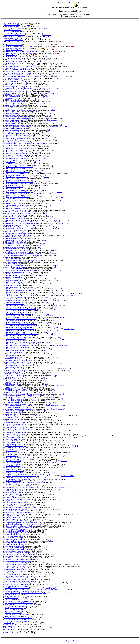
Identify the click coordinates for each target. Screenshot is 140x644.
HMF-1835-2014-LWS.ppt (14, 237)
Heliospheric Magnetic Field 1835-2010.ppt (19, 396)
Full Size (42, 133)
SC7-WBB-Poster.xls (13, 97)
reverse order (47, 35)
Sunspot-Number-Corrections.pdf (16, 234)
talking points (70, 329)
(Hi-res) (46, 28)
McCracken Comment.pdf (13, 461)
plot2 (57, 93)
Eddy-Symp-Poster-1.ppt (14, 379)
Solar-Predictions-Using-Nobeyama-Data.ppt (20, 314)
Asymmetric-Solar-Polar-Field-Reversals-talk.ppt (21, 329)
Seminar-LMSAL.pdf (12, 456)
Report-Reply (65, 461)
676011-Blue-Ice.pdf (10, 633)
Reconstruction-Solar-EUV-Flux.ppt (17, 244)
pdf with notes (65, 317)
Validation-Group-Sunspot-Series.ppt (17, 78)
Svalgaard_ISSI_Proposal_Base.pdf (17, 361)
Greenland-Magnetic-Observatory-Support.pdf (20, 421)
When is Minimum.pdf (13, 498)
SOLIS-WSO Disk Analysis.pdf (15, 484)
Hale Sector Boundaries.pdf (14, 387)
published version (70, 295)
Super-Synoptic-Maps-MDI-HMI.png (17, 127)
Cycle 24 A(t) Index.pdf (13, 496)
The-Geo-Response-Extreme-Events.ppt (18, 214)
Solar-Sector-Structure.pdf (14, 232)
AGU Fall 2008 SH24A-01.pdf (15, 434)
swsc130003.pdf (11, 295)
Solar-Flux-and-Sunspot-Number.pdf (17, 407)
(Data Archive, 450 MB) (58, 406)
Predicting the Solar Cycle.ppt (15, 411)
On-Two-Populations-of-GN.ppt (16, 87)
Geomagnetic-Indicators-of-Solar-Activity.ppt (20, 90)
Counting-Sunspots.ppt (13, 287)
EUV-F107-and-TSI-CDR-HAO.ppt (17, 168)
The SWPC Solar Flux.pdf (14, 417)
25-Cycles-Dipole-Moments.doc (16, 142)
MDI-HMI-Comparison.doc (15, 130)
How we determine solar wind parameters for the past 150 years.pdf (26, 479)
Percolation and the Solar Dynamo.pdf (17, 509)
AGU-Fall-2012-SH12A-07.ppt (16, 307)
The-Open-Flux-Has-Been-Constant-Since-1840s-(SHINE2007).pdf (26, 483)
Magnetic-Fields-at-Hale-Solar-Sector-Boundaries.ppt (22, 260)
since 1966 (40, 33)
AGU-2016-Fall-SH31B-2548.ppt (16, 165)
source (67, 224)
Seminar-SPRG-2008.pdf (13, 441)
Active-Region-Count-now (13, 30)
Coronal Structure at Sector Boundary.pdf (17, 620)
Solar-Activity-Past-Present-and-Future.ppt (19, 317)
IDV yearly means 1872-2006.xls (16, 518)
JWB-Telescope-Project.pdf (15, 58)
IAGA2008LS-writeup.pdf (13, 437)
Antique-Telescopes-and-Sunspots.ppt (17, 205)
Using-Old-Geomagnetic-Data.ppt (16, 280)
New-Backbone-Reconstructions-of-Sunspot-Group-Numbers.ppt (26, 88)
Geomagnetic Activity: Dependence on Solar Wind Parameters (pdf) (25, 593)
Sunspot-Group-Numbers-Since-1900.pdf (19, 157)
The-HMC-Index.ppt (12, 108)
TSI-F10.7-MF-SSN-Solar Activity (15, 28)
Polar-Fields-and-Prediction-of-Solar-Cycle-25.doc (21, 137)
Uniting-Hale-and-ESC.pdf (14, 50)
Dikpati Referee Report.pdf (14, 539)
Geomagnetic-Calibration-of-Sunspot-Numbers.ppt (21, 349)
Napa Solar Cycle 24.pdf (13, 436)
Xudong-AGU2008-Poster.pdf (15, 424)
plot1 (54, 93)
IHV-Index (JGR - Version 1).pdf (16, 568)
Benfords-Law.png (12, 55)
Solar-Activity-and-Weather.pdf (14, 611)
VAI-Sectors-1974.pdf (12, 610)
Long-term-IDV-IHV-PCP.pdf (15, 473)
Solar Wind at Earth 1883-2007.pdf (16, 493)
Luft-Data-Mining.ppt (13, 292)
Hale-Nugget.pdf (11, 382)
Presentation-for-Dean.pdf (14, 45)
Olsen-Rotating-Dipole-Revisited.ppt (17, 177)
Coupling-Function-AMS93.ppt (16, 305)
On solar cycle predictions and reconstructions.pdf (21, 429)
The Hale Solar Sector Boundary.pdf (16, 599)
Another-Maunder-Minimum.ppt (16, 312)
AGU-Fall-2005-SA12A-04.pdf (15, 546)
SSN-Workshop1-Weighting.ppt (16, 351)
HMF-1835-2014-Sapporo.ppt (15, 247)
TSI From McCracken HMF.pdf (15, 459)
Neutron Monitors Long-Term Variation (16, 38)
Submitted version (55, 558)
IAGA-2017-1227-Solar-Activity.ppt (17, 148)
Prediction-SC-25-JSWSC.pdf (15, 70)
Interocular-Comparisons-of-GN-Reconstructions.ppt (22, 85)
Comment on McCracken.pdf (14, 471)
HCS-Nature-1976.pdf (12, 598)
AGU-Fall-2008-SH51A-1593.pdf (16, 432)
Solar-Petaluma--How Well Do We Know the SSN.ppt (22, 309)
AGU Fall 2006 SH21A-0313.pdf (16, 514)
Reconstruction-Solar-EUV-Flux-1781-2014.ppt (21, 225)
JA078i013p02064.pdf (11, 626)
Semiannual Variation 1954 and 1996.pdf (18, 559)
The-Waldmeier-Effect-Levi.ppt (16, 194)
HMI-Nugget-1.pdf (12, 185)
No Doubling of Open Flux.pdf (15, 571)
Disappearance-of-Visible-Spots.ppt (17, 322)
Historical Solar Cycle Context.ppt (17, 404)
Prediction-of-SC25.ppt (13, 123)
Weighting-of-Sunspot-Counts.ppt (16, 252)
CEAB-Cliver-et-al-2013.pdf (15, 289)
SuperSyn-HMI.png (12, 133)
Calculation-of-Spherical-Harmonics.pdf (17, 588)
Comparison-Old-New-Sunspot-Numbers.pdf (20, 174)
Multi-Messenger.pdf (13, 122)
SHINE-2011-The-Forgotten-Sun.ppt (17, 359)
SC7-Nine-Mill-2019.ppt (14, 95)
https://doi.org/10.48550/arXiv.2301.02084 (19, 47)
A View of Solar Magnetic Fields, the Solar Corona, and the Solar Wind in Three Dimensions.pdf (34, 589)
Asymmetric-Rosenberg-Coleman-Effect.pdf (19, 561)
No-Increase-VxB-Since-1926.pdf (16, 563)
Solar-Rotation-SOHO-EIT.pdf (15, 366)
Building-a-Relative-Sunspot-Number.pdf (19, 220)
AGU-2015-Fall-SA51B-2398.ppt (16, 200)
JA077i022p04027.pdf (11, 630)
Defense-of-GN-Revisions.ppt (15, 152)
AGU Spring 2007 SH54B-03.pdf (16, 491)
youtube (39, 245)
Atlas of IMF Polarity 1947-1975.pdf (16, 605)
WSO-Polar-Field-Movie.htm (14, 40)
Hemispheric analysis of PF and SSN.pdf (18, 521)
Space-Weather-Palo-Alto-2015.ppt (17, 210)
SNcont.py (9, 107)
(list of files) (70, 640)
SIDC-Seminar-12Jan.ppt (14, 374)
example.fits (48, 93)
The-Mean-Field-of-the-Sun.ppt (16, 352)
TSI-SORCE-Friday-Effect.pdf (15, 439)
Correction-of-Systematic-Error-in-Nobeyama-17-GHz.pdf (24, 342)
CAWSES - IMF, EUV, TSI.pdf (15, 474)
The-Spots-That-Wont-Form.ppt (16, 304)
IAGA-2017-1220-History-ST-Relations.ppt (19, 150)
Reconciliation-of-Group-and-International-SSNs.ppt (22, 334)
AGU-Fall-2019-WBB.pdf (14, 80)
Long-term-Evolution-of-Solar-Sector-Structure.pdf (20, 603)
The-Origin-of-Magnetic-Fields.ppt (17, 297)
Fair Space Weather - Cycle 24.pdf (16, 543)
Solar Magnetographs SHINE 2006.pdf (17, 533)
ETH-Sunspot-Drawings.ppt (15, 100)
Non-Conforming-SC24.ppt (14, 187)
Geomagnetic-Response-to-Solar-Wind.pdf (17, 621)
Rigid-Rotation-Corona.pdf (13, 616)
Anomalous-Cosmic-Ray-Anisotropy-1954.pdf (19, 596)
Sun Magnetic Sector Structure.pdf (15, 608)
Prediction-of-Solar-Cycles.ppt (15, 175)
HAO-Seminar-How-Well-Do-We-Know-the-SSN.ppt (22, 324)
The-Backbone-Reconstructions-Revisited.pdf (20, 147)
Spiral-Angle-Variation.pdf (13, 613)
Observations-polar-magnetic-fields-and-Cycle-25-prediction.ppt (26, 143)
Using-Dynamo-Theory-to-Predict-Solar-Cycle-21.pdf (21, 583)
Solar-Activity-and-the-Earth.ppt (16, 230)
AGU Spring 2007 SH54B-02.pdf (16, 489)
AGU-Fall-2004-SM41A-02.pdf (15, 556)
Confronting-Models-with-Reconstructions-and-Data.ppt (23, 254)
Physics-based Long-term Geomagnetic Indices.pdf (21, 526)
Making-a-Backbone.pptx (14, 48)
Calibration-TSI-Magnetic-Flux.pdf (17, 117)
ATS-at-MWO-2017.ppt (13, 145)
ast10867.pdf (9, 454)
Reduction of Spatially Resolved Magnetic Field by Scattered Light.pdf (27, 416)
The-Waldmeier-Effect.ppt (14, 199)
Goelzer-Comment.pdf (13, 264)
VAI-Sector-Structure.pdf (12, 628)
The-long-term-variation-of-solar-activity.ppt (20, 337)
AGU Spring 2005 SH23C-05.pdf (16, 551)
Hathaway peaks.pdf (12, 519)
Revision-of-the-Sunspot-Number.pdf (17, 209)
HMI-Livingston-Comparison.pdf (16, 371)
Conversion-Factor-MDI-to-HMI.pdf (17, 138)
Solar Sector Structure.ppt (14, 354)
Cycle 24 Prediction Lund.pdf (15, 544)
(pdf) (64, 409)
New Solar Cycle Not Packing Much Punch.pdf (20, 449)
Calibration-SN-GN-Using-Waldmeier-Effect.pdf (21, 68)
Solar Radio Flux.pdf (13, 419)
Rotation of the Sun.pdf (13, 578)
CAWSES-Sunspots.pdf (13, 506)
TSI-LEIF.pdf (10, 469)
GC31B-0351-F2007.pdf (13, 464)
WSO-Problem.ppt (12, 160)
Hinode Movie (58, 509)
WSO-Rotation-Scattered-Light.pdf (16, 579)
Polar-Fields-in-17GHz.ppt (14, 341)
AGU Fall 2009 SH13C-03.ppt (15, 399)
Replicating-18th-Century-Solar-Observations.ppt (21, 53)
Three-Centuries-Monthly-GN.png (17, 82)
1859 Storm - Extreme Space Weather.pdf (18, 553)
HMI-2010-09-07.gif (12, 63)
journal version (57, 409)
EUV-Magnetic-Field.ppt (14, 170)
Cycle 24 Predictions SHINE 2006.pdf (17, 531)
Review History (42, 275)
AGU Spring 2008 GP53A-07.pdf (16, 444)
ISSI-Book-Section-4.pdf (14, 259)
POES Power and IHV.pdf (14, 536)
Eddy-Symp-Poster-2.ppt (14, 377)
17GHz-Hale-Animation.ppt (15, 269)
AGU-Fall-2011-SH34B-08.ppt (16, 339)
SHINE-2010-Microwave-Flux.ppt (17, 389)
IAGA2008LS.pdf (11, 442)
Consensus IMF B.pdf (12, 478)
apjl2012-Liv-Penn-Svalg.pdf (15, 310)
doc (48, 185)
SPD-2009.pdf (11, 414)
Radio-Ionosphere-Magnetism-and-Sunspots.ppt (21, 227)
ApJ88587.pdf (10, 331)
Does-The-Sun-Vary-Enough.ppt (16, 392)
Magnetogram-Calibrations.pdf (16, 279)
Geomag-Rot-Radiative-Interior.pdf (17, 72)
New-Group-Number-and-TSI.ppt (16, 202)
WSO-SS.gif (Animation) (13, 42)
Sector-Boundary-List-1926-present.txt (16, 37)
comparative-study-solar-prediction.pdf (18, 135)
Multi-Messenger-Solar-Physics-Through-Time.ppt (21, 110)
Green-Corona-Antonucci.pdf (13, 625)
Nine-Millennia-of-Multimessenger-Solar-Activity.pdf (22, 118)
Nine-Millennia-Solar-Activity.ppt (16, 103)
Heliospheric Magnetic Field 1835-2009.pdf (19, 406)
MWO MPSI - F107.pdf (13, 481)
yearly (54, 220)
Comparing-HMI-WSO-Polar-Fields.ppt (18, 197)
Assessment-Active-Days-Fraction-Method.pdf (20, 153)
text (50, 463)
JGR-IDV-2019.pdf (12, 115)
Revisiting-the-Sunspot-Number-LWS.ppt (19, 240)
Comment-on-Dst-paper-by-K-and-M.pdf (18, 549)
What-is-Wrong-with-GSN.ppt (15, 336)
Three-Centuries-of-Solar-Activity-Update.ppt (20, 73)
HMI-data (64, 127)
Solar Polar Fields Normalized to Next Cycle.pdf (20, 458)
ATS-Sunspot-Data (10, 23)
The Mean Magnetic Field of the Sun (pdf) (18, 591)
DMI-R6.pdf (8, 631)
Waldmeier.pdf (11, 386)
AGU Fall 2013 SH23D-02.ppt (15, 267)
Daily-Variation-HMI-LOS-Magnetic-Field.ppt (20, 75)
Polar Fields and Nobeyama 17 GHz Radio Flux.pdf (21, 529)
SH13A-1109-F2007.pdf (13, 466)
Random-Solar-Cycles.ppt (14, 105)
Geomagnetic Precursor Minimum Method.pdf (20, 499)
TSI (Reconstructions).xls (13, 463)
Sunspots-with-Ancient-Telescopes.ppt (18, 190)
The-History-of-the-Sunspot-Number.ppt (18, 215)
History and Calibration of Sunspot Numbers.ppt (21, 364)
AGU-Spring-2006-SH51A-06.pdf (16, 534)
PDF (55, 463)
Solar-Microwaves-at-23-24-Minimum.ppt (19, 402)
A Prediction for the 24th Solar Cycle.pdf (18, 426)
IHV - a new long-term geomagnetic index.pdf (20, 573)
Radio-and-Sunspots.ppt (13, 113)
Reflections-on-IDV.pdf (13, 282)
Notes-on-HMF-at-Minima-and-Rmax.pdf (18, 431)
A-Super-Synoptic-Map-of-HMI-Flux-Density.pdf (21, 132)
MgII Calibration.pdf (12, 501)
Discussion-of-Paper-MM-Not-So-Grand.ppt (20, 229)
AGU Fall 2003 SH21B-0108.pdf (16, 566)
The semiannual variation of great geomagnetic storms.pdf (23, 576)
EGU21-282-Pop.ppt (12, 57)
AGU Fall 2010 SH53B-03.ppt (15, 376)
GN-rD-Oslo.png (11, 83)
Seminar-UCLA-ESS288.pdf (14, 452)
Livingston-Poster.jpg (13, 367)
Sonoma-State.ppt (12, 245)
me (80, 11)
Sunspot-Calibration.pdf (13, 372)
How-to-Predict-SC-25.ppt (14, 62)
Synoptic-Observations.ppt (14, 294)
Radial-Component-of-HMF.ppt (16, 195)
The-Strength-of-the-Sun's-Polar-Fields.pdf (18, 586)
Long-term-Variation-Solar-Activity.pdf (18, 272)
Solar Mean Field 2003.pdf (14, 494)
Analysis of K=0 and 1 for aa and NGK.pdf (19, 486)
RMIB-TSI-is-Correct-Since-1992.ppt (18, 172)
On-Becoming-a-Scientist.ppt (15, 316)
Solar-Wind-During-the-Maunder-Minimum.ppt (21, 326)
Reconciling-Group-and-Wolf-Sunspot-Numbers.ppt (22, 290)
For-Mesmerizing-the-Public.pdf (16, 180)
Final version (72, 437)
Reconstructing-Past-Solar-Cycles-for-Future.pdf (21, 52)
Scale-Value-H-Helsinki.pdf (15, 284)
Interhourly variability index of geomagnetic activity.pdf (23, 476)
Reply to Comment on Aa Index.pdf (16, 584)
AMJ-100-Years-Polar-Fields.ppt (16, 299)
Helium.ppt (10, 356)
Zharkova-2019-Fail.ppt (13, 98)
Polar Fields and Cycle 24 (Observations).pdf (19, 513)
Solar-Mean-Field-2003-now (12, 32)
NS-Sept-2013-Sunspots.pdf (15, 285)
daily (63, 220)
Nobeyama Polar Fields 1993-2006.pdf (17, 504)
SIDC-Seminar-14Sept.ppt (14, 384)
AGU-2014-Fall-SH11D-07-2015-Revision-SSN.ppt (22, 235)
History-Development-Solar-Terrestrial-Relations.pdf (22, 184)
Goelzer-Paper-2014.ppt (13, 262)
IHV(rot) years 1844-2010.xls (15, 516)
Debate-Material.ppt (12, 189)
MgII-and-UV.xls (11, 451)
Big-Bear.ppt (10, 257)
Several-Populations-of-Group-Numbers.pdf (19, 67)
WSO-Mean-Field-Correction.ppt (16, 158)
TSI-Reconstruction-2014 (12, 25)
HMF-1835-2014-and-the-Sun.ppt (16, 265)
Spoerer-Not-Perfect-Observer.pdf (16, 155)
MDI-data (58, 127)
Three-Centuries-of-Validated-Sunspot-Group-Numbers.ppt (24, 77)
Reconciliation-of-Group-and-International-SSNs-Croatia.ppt (24, 327)
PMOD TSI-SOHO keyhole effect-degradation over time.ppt (24, 394)
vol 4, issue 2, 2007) (45, 474)
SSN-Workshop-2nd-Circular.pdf (16, 357)
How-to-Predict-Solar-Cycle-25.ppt (17, 60)
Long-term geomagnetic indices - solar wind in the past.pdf (23, 523)
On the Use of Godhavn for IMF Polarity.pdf (18, 606)
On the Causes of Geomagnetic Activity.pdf (18, 601)
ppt (77, 446)
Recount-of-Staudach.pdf (14, 204)
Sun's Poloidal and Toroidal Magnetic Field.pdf (20, 581)
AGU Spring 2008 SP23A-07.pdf (15, 447)
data (29, 25)
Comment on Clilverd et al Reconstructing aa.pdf (20, 554)
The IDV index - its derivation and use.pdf (18, 558)
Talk (52, 110)
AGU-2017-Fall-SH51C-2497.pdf (16, 140)
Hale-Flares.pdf (11, 381)
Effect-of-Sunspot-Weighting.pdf (16, 219)
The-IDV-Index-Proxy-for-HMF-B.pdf (17, 564)
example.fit (41, 93)
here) (52, 541)
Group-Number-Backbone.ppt (15, 300)
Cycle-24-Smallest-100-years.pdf (16, 548)
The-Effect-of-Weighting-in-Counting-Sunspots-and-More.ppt (25, 255)
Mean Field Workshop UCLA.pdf (16, 422)
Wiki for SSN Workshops (12, 26)
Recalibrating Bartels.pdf (12, 594)
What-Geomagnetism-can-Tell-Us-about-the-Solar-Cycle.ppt (24, 270)
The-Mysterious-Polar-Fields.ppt (16, 120)
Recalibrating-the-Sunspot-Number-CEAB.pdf (20, 212)
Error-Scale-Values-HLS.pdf (15, 275)
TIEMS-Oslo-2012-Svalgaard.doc (16, 321)
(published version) (61, 346)
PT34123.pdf (10, 112)
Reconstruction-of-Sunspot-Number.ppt (18, 332)
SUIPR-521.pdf (9, 623)
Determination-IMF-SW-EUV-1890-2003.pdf (19, 569)
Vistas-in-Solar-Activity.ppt (15, 302)
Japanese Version (48, 316)
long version (51, 120)
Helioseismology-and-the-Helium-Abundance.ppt (21, 319)
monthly (58, 220)
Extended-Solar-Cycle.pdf (14, 239)
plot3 (61, 93)
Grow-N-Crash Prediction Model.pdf (17, 511)
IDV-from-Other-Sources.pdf (15, 274)
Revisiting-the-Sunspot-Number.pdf (17, 249)
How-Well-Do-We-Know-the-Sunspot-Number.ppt (21, 346)
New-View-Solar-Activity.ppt (15, 102)
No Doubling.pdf (11, 574)
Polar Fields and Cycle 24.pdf (15, 538)
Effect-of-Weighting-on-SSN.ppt (16, 344)
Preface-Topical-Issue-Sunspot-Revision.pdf (19, 167)
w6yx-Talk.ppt (11, 162)
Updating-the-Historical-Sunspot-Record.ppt (20, 409)
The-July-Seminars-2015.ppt (15, 217)
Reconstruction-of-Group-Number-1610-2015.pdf (21, 224)
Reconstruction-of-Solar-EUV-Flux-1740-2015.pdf (21, 222)
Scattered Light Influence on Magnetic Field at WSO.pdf (23, 508)
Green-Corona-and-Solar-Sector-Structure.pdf (19, 615)
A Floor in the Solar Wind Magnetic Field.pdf (19, 503)
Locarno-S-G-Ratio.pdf (13, 277)
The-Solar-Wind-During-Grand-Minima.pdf (19, 528)
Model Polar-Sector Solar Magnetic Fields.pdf (18, 618)
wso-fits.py (10, 93)
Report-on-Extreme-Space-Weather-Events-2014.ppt (22, 250)
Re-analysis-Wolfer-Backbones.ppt (17, 128)
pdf (55, 53)
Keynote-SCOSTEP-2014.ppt (15, 242)
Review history (46, 406)
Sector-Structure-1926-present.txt (15, 35)
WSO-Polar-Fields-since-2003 (13, 33)
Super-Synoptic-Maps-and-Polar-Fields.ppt (19, 125)
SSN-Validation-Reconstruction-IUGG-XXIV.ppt (20, 488)
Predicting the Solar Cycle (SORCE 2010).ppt (20, 397)
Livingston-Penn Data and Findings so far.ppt (20, 362)
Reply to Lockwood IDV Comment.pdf (17, 541)
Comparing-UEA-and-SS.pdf (15, 179)
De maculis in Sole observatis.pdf (16, 468)
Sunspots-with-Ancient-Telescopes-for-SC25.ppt (21, 65)
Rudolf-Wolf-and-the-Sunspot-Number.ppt (19, 347)
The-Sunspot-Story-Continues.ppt (16, 163)
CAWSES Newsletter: (32, 474)
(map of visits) (70, 642)
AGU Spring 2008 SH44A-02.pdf (16, 446)
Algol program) (51, 588)
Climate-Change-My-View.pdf (15, 207)
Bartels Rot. (68, 220)
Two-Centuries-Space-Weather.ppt (16, 391)
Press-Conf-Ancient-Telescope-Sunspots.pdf (20, 182)
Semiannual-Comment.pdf (14, 369)
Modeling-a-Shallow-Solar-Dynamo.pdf (17, 427)
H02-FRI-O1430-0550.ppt (14, 412)
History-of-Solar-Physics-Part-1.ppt (17, 92)
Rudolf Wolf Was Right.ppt (14, 401)
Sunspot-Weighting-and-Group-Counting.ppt (20, 192)
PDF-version (61, 488)
